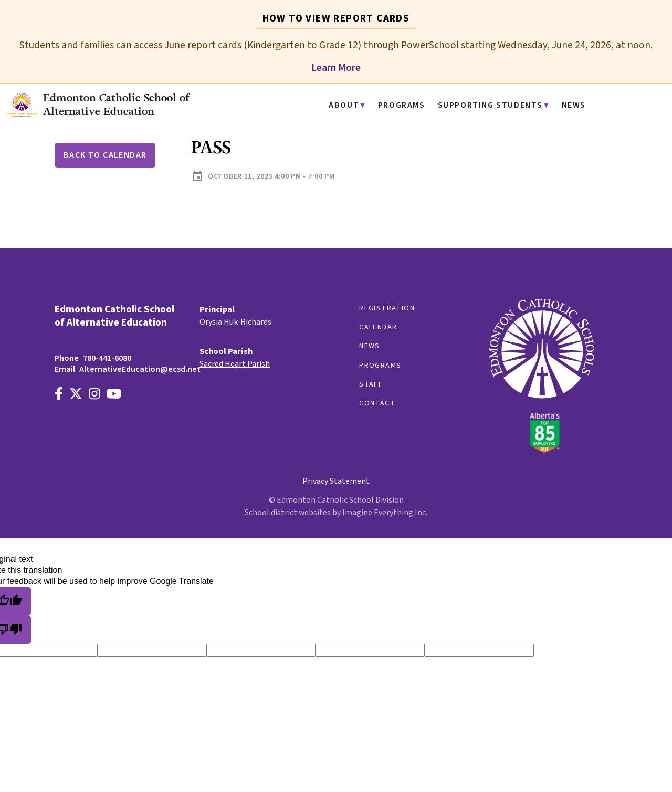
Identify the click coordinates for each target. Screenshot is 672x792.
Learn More (336, 68)
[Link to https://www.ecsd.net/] (542, 451)
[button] (601, 107)
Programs (413, 105)
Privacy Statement (336, 481)
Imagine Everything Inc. (385, 513)
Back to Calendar (105, 155)
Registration (387, 308)
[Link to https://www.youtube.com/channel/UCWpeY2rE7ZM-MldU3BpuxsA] (114, 395)
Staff (371, 384)
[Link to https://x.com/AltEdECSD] (76, 395)
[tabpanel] (336, 52)
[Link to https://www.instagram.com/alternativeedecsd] (94, 395)
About (359, 105)
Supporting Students (496, 105)
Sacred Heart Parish (235, 364)
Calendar (378, 327)
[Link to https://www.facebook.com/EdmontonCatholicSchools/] (59, 395)
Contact (377, 403)
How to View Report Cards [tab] (336, 18)
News (575, 105)
